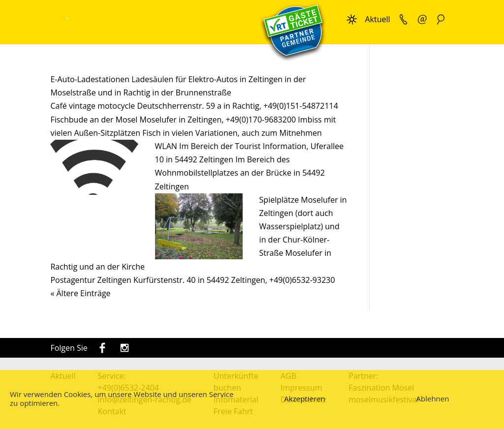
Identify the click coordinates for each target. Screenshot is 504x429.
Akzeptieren (304, 398)
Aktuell (377, 19)
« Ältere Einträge (80, 293)
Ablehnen (433, 398)
